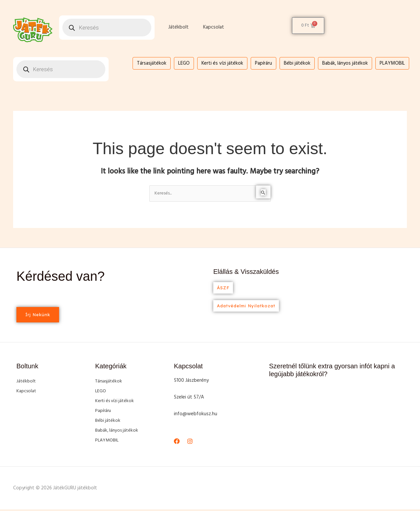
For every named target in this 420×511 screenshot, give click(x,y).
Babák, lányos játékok (345, 63)
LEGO (184, 63)
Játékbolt (178, 27)
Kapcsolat (214, 27)
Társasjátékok (152, 63)
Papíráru (263, 63)
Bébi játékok (297, 63)
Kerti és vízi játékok (222, 63)
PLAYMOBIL (392, 63)
